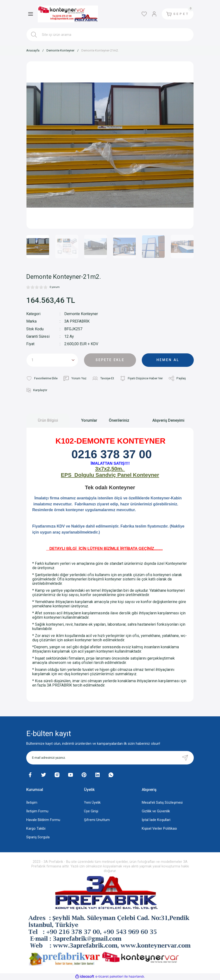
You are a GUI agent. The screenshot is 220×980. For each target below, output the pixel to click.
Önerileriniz (119, 420)
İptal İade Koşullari (156, 820)
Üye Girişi (91, 811)
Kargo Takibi (36, 829)
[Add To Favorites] (42, 378)
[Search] (110, 35)
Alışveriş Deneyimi (168, 420)
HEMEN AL (168, 360)
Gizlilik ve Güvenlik (156, 811)
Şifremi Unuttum (97, 820)
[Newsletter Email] (110, 758)
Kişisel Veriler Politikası (159, 829)
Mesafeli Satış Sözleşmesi (162, 803)
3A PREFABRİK (77, 321)
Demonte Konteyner (81, 314)
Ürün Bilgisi (48, 420)
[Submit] (185, 758)
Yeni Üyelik (92, 803)
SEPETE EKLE (110, 360)
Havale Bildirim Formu (43, 820)
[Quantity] (52, 360)
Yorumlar (89, 420)
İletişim (32, 803)
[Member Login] (154, 14)
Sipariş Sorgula (38, 837)
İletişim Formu (37, 811)
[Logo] (68, 14)
